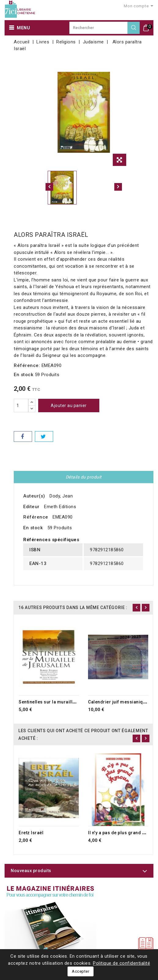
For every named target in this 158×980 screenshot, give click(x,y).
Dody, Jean (61, 496)
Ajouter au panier (69, 406)
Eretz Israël (31, 833)
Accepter (81, 971)
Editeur (31, 507)
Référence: (27, 365)
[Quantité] (21, 406)
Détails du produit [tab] (84, 477)
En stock (24, 375)
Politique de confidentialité (121, 963)
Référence (36, 517)
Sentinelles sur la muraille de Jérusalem (62, 702)
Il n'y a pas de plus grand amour (122, 833)
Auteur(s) (34, 496)
